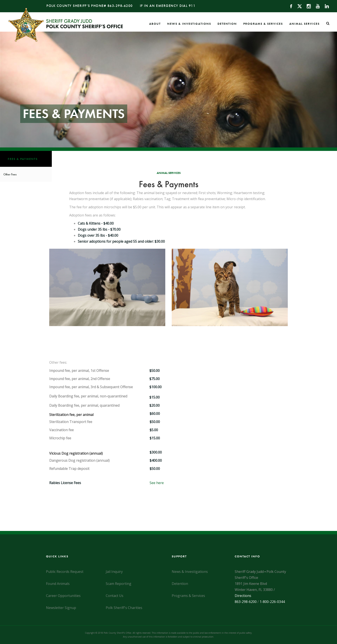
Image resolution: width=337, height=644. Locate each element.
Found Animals (58, 584)
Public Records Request (65, 572)
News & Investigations (189, 24)
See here (157, 483)
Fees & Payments (23, 159)
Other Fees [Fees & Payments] (10, 174)
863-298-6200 (120, 6)
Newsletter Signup (61, 608)
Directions (243, 596)
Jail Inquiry (114, 572)
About (155, 24)
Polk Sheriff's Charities (124, 608)
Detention (227, 24)
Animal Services (304, 24)
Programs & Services (263, 24)
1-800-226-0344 (272, 602)
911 (192, 6)
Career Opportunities (63, 596)
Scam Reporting (119, 584)
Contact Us (115, 596)
